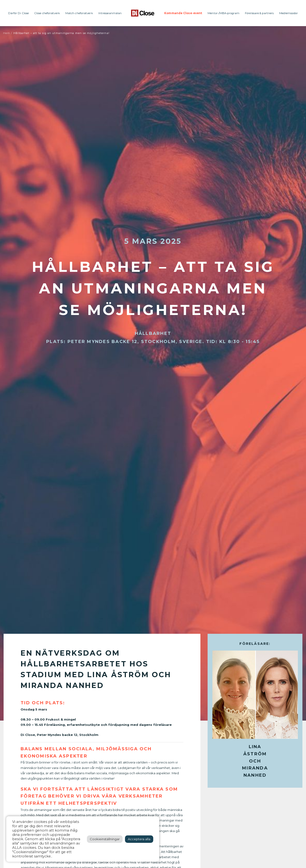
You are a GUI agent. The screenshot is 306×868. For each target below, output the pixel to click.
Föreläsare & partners (259, 13)
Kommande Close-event (183, 13)
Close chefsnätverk (47, 13)
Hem (7, 33)
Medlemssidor (289, 13)
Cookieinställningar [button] (105, 839)
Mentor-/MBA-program (224, 13)
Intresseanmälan (110, 13)
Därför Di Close (19, 13)
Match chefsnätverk (79, 13)
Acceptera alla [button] (139, 839)
